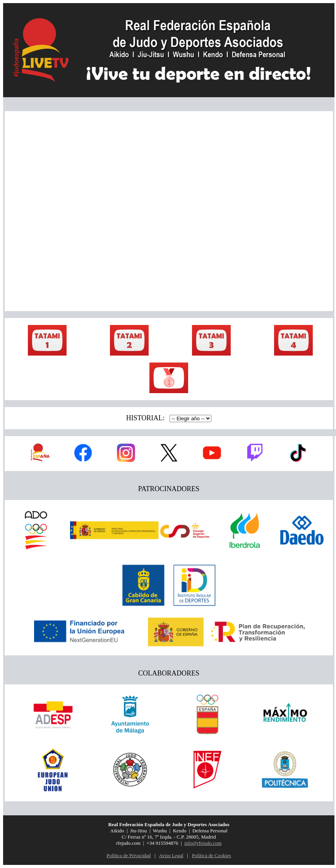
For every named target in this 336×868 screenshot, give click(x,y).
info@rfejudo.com (203, 843)
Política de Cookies (212, 855)
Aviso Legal (171, 855)
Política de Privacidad (129, 855)
